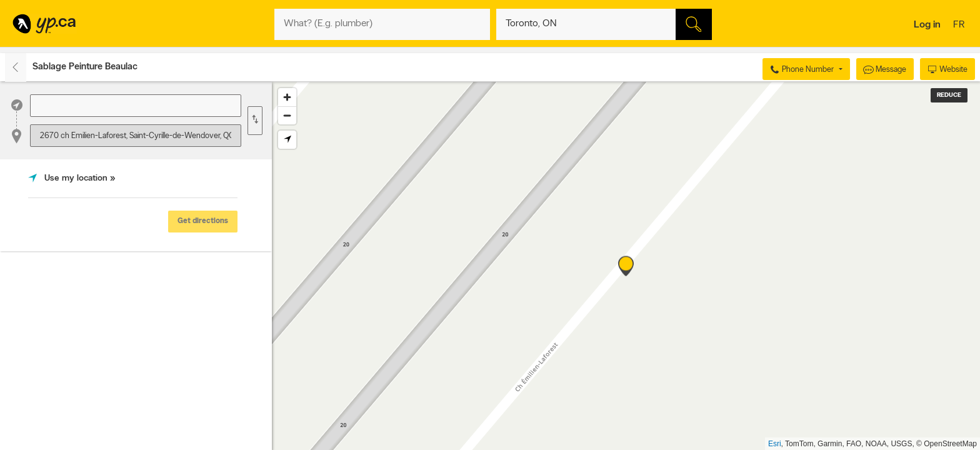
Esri (775, 444)
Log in (927, 25)
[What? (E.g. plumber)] (382, 24)
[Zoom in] (287, 97)
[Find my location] (287, 140)
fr (960, 26)
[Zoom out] (287, 115)
